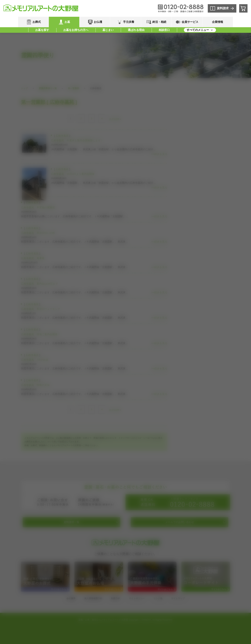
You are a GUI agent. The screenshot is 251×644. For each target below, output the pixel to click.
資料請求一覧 (71, 522)
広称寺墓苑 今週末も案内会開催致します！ (77, 140)
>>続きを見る (159, 154)
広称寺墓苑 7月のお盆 (35, 360)
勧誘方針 (116, 598)
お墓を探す (42, 30)
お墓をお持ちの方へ (76, 30)
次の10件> (115, 119)
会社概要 (71, 598)
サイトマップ (178, 598)
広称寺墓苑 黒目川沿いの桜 (38, 233)
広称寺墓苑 (62, 136)
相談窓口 (164, 30)
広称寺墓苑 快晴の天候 (35, 385)
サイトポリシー (137, 598)
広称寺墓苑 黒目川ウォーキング (41, 309)
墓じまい (108, 30)
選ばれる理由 (136, 30)
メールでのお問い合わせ (180, 522)
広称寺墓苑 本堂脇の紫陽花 (38, 207)
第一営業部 (73, 88)
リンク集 (158, 598)
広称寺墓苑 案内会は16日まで (39, 284)
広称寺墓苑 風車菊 (33, 258)
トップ (24, 88)
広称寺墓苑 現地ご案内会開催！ (41, 334)
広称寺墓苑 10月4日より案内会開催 (73, 174)
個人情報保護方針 (93, 598)
